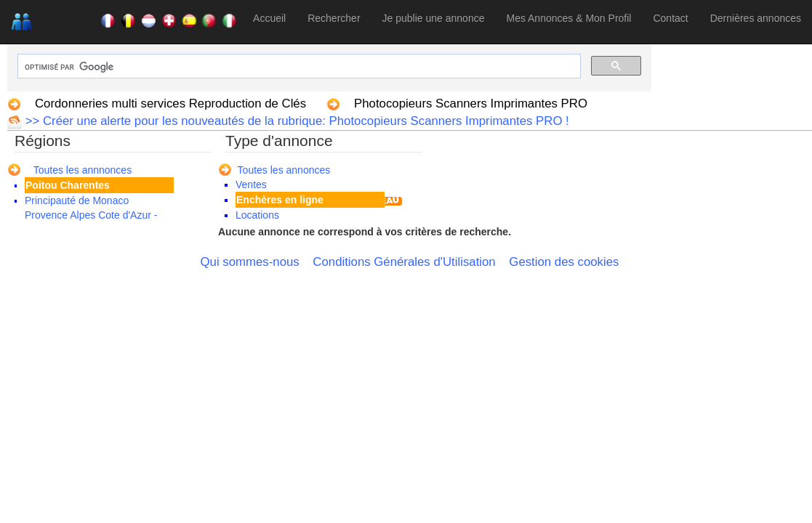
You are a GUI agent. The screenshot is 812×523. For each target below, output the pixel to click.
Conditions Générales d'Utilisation (404, 262)
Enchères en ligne (280, 200)
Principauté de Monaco (77, 200)
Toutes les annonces (284, 170)
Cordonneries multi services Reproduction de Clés (170, 104)
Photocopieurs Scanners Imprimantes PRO (471, 104)
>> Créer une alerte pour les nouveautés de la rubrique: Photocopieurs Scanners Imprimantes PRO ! (296, 121)
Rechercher (334, 18)
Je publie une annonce (434, 18)
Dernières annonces (756, 18)
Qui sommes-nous (250, 262)
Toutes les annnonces (83, 170)
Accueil (269, 18)
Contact (670, 18)
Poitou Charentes (68, 185)
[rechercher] (298, 67)
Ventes (251, 185)
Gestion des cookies (564, 262)
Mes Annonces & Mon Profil (568, 18)
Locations (257, 215)
